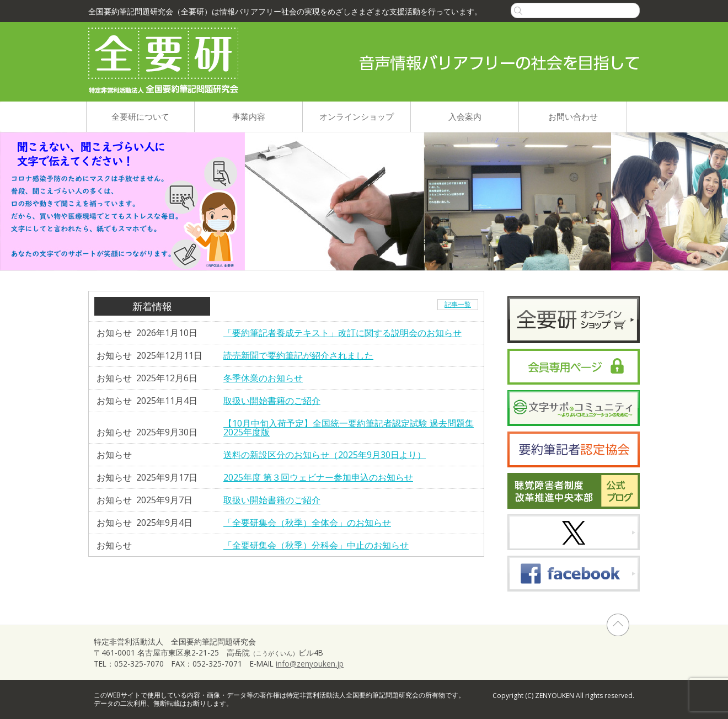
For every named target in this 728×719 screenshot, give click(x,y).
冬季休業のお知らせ (263, 378)
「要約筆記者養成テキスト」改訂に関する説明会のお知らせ (342, 333)
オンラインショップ (357, 116)
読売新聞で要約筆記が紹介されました (298, 355)
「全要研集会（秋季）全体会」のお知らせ (307, 523)
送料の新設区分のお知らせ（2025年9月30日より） (325, 455)
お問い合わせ (573, 116)
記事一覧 (458, 304)
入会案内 (465, 116)
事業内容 (249, 116)
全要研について (140, 116)
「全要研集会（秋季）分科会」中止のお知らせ (316, 545)
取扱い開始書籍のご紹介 (272, 401)
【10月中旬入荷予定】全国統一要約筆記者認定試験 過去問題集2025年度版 (349, 428)
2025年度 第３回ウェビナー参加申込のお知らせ (318, 477)
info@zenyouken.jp (310, 664)
